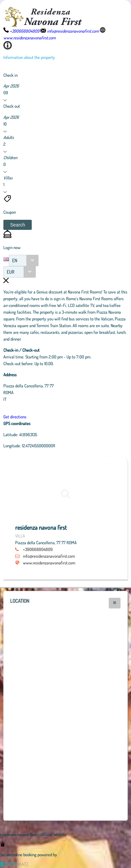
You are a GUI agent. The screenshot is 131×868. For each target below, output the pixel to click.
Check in (10, 75)
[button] (18, 225)
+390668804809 (38, 549)
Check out (12, 106)
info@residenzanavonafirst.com (49, 556)
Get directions (15, 417)
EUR (11, 272)
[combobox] (24, 261)
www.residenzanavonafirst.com (49, 563)
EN (15, 260)
